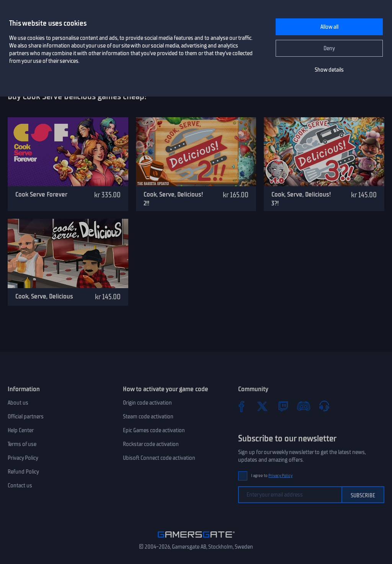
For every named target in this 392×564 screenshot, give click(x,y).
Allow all (329, 27)
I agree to (272, 476)
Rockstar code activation (151, 444)
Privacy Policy (23, 458)
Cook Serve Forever (41, 194)
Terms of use (22, 444)
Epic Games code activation (154, 430)
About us (18, 403)
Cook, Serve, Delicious (44, 296)
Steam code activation (148, 416)
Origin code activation (147, 403)
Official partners (26, 416)
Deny (329, 48)
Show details (329, 70)
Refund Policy (23, 472)
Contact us (20, 485)
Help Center (21, 430)
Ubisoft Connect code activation (159, 458)
